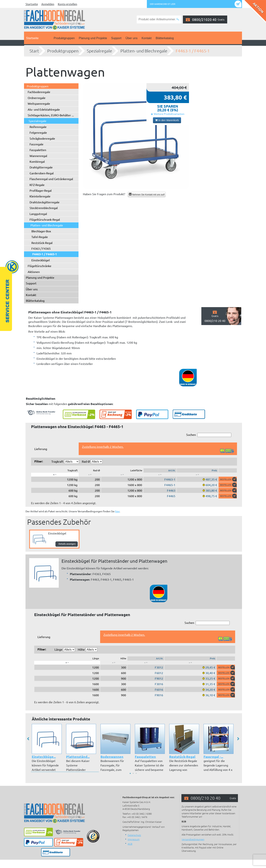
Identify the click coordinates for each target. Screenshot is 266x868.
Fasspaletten (38, 150)
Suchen (209, 435)
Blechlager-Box (41, 231)
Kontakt (146, 38)
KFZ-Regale (37, 185)
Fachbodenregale (39, 92)
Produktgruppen (64, 38)
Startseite (32, 4)
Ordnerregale (37, 98)
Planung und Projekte (93, 38)
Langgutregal (38, 214)
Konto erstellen (68, 4)
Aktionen (34, 272)
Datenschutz (134, 835)
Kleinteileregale (40, 196)
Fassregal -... (213, 757)
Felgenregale (38, 132)
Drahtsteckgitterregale (45, 202)
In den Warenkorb (167, 120)
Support (116, 38)
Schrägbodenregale (42, 138)
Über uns (132, 38)
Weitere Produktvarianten (169, 114)
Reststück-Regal (42, 243)
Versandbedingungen (193, 839)
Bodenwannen (112, 757)
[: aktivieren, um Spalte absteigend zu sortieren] (55, 475)
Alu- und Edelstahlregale (44, 109)
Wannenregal (38, 156)
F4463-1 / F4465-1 (193, 51)
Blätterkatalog (165, 38)
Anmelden (48, 4)
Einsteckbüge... (44, 757)
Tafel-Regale (40, 237)
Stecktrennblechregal (44, 208)
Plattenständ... (78, 757)
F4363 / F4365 (41, 248)
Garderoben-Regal (42, 173)
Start (34, 51)
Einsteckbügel (41, 260)
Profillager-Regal (41, 190)
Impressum (134, 839)
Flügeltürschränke (40, 266)
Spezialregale (99, 51)
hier (117, 511)
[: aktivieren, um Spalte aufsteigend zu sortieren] (90, 475)
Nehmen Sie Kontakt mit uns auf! (147, 194)
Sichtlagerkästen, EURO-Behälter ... (51, 115)
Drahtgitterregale (41, 167)
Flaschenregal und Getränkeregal (51, 179)
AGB (130, 844)
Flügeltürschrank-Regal (45, 219)
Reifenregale (38, 127)
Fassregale (36, 144)
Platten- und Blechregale (144, 51)
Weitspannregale (39, 103)
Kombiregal (37, 161)
